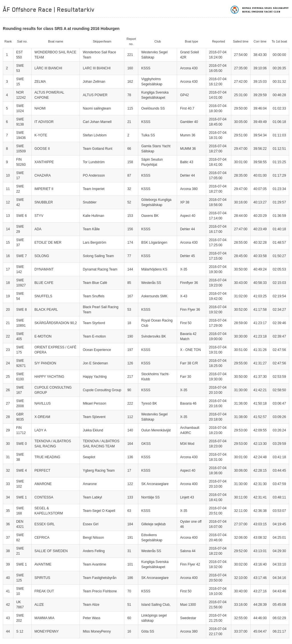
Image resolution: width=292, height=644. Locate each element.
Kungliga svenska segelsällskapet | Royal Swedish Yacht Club (260, 10)
